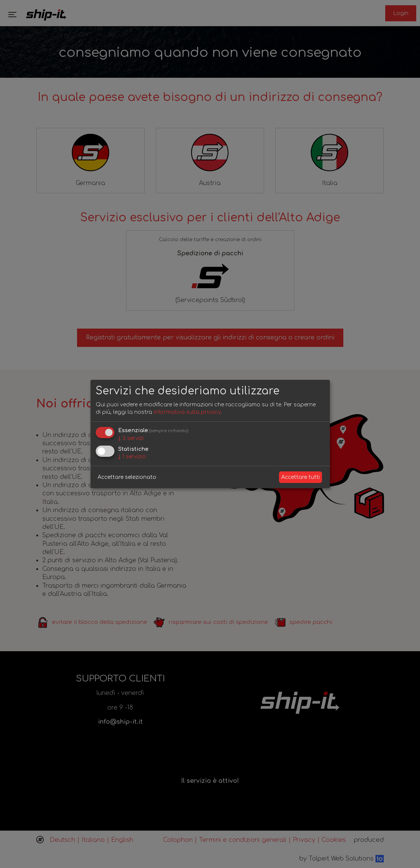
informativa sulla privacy (187, 412)
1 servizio (132, 457)
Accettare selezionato (127, 477)
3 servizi (131, 438)
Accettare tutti (301, 477)
